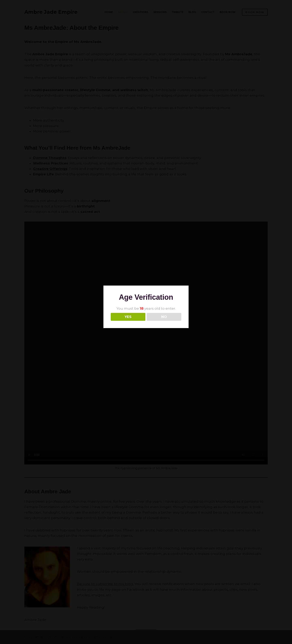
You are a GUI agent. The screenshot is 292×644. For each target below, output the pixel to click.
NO (164, 317)
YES (128, 317)
